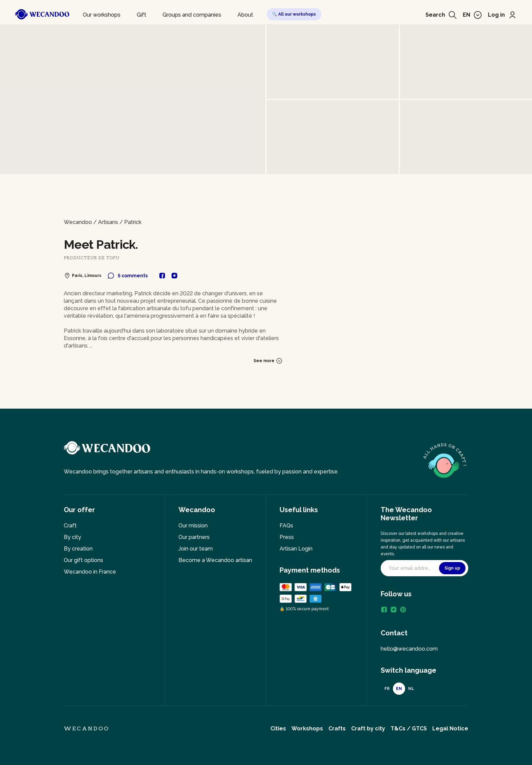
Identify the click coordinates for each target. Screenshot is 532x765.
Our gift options (83, 560)
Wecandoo (78, 222)
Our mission (193, 526)
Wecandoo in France (90, 572)
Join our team (196, 549)
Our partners (194, 537)
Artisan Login (296, 549)
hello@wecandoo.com (409, 649)
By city (72, 537)
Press (287, 537)
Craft (70, 526)
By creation (78, 549)
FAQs (286, 526)
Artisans (108, 222)
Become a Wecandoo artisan (215, 560)
